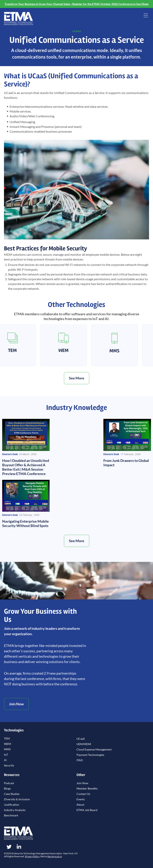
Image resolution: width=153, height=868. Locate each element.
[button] (146, 16)
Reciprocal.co (55, 856)
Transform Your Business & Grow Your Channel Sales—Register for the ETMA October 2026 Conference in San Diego (77, 4)
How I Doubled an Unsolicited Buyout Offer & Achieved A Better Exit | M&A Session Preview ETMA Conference (26, 467)
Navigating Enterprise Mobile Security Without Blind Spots (25, 523)
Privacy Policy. (32, 856)
